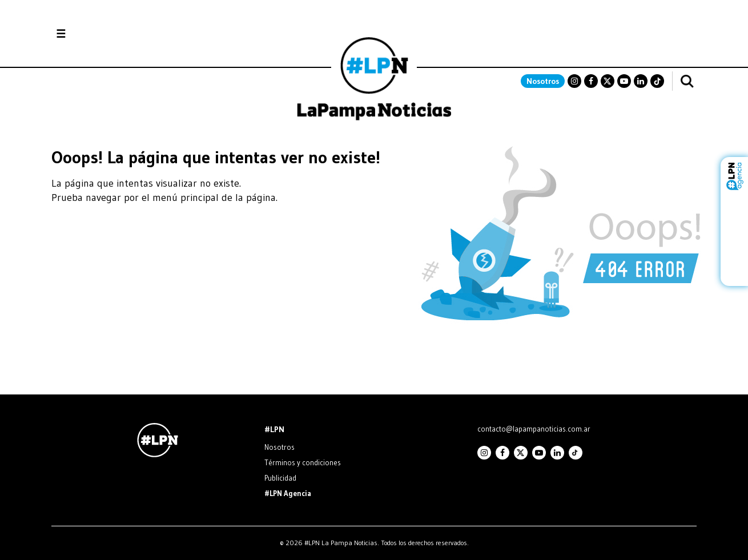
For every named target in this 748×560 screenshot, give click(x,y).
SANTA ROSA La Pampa (625, 54)
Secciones (92, 34)
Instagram (574, 81)
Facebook (591, 81)
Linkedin (641, 81)
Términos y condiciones (303, 462)
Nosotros (543, 81)
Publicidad (280, 478)
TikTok (657, 81)
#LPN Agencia (288, 493)
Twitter (608, 81)
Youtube (624, 81)
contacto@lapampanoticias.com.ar (534, 429)
